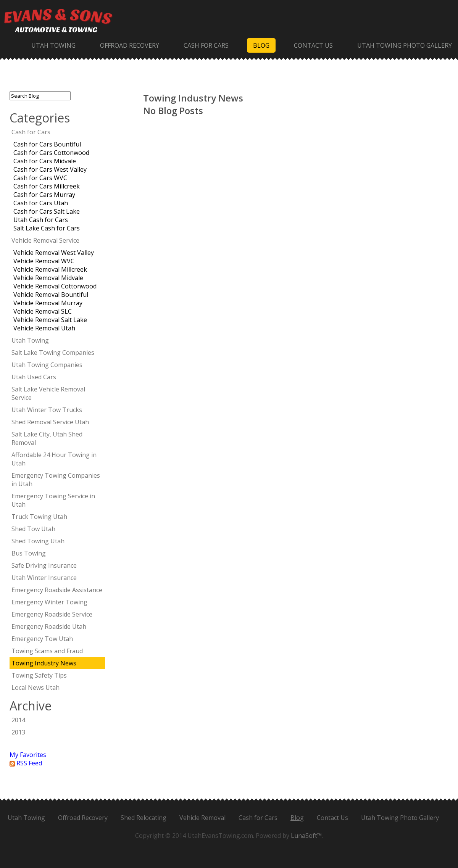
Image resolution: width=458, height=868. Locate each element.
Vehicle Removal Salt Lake (50, 320)
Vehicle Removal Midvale (48, 278)
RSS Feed (26, 763)
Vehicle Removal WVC (44, 261)
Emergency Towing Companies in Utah (56, 480)
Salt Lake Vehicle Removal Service (48, 393)
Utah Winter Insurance (44, 578)
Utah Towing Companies (47, 365)
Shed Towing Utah (38, 541)
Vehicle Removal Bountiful (51, 295)
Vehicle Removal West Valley (54, 253)
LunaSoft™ (306, 836)
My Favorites (28, 755)
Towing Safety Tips (39, 675)
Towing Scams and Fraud (47, 651)
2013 (18, 732)
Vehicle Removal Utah (44, 328)
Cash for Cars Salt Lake (47, 211)
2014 (18, 720)
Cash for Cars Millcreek (47, 186)
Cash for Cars (206, 45)
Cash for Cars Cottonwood (51, 153)
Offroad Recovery (130, 45)
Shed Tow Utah (33, 529)
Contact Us (313, 45)
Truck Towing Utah (39, 517)
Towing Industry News (44, 663)
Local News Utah (35, 688)
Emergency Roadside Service (52, 614)
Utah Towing (53, 45)
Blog (261, 45)
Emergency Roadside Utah (49, 626)
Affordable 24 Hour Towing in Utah (54, 459)
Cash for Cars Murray (44, 195)
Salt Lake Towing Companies (53, 353)
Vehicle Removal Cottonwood (55, 286)
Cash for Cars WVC (40, 178)
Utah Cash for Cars (41, 220)
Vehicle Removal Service (45, 240)
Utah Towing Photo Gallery (405, 45)
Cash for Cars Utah (41, 203)
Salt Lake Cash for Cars (47, 228)
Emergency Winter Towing (49, 602)
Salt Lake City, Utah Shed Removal (47, 438)
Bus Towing (29, 553)
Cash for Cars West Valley (50, 169)
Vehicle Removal (202, 818)
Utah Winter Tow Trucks (47, 410)
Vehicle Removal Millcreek (50, 269)
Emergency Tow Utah (42, 639)
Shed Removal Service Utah (50, 422)
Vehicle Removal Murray (48, 303)
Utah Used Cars (34, 377)
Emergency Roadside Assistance (57, 590)
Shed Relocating (144, 818)
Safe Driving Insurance (44, 565)
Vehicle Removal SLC (43, 311)
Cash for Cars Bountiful (47, 144)
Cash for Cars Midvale (45, 161)
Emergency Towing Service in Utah (53, 500)
